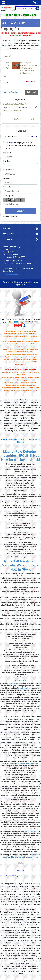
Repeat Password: (9, 187)
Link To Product (21, 680)
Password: (7, 178)
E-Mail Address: (8, 170)
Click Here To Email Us (12, 275)
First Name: (7, 153)
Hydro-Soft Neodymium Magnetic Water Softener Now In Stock (21, 565)
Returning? (30, 136)
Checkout (20, 211)
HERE (17, 557)
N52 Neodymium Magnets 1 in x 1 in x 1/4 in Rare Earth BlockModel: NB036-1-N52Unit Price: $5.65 (29, 68)
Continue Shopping (11, 92)
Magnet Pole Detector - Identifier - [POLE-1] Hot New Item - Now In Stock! (20, 456)
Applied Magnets (14, 684)
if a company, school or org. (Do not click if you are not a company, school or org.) (20, 145)
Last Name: (7, 161)
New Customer (11, 136)
